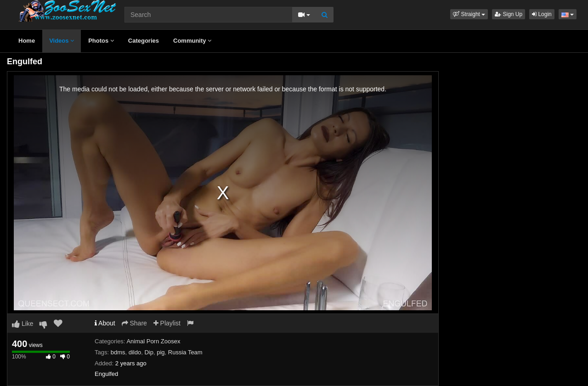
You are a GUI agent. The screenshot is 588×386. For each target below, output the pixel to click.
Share (134, 323)
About (105, 323)
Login (542, 14)
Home (27, 41)
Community (192, 41)
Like (23, 324)
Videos (62, 41)
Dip (149, 352)
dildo (135, 352)
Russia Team (185, 352)
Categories (144, 41)
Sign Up (509, 14)
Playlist (167, 323)
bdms (118, 352)
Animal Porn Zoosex (153, 341)
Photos (101, 41)
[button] (469, 14)
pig (161, 352)
